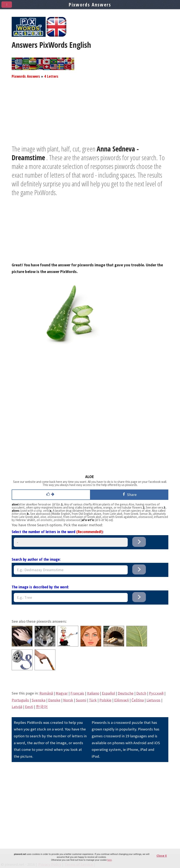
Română (46, 693)
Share (129, 494)
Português (20, 700)
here (109, 860)
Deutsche (126, 693)
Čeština (138, 700)
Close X (162, 856)
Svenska (39, 700)
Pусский (156, 693)
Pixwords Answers (26, 76)
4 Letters (51, 76)
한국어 (42, 707)
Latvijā (17, 707)
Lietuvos (153, 700)
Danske (54, 700)
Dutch (141, 693)
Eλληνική (121, 700)
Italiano (93, 693)
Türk (93, 700)
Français (77, 693)
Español (108, 693)
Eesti (29, 707)
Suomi (81, 700)
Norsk (68, 700)
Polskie (105, 700)
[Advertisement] (90, 115)
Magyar (62, 693)
